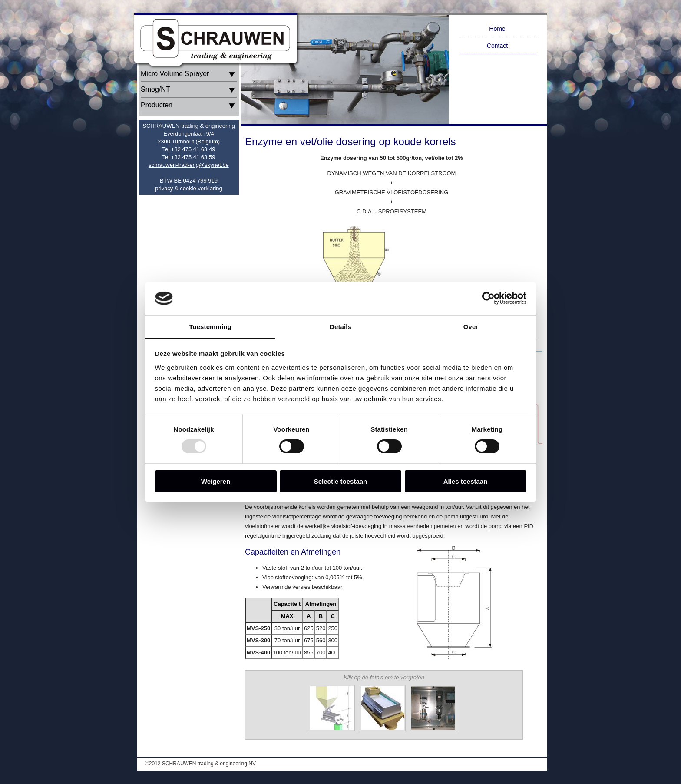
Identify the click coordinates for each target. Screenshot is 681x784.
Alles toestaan (466, 481)
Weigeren (216, 481)
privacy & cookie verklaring (189, 188)
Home (497, 29)
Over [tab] (471, 327)
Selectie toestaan (341, 481)
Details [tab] (340, 327)
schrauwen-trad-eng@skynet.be (188, 165)
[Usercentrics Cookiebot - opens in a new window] (488, 298)
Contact (497, 46)
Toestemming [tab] (210, 327)
